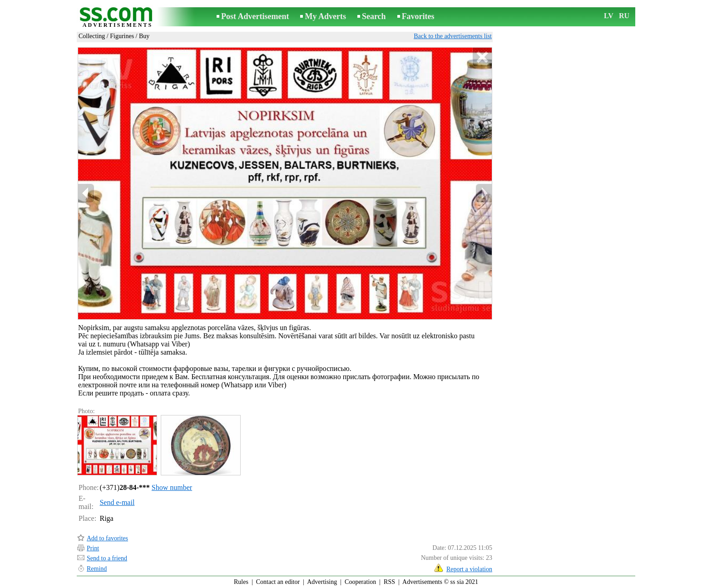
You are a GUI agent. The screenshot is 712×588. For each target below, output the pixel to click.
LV (609, 16)
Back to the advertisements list (453, 36)
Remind (97, 569)
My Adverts (325, 16)
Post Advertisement (255, 16)
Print (93, 548)
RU (624, 16)
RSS (389, 582)
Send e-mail (117, 502)
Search (374, 16)
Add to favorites (107, 538)
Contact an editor (278, 582)
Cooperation (360, 582)
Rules (241, 582)
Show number (172, 487)
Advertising (322, 582)
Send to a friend (107, 558)
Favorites (418, 16)
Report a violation (469, 569)
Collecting (92, 36)
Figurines (122, 36)
